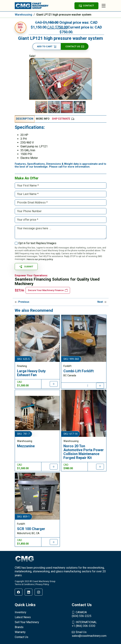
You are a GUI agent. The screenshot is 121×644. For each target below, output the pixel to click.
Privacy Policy (42, 584)
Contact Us (75, 46)
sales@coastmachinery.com (89, 634)
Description (25, 119)
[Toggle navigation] (104, 6)
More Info (43, 119)
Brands (19, 627)
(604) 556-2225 (89, 614)
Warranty (20, 632)
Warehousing (23, 15)
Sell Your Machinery (27, 622)
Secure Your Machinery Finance (48, 290)
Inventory (21, 612)
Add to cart (47, 46)
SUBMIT (26, 267)
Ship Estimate (63, 119)
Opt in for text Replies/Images (37, 243)
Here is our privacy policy (40, 259)
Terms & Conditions (24, 584)
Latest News (23, 617)
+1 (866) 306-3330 (89, 624)
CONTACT (86, 6)
